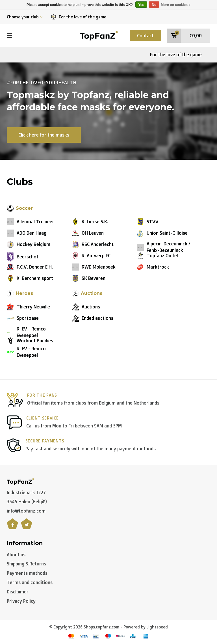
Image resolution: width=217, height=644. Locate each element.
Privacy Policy (21, 601)
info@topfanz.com (26, 511)
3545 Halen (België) (27, 502)
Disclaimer (18, 592)
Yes (141, 5)
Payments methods (27, 573)
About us (16, 555)
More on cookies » (176, 5)
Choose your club (25, 17)
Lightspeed (157, 627)
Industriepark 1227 (26, 492)
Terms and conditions (30, 582)
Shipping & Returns (26, 564)
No (154, 5)
